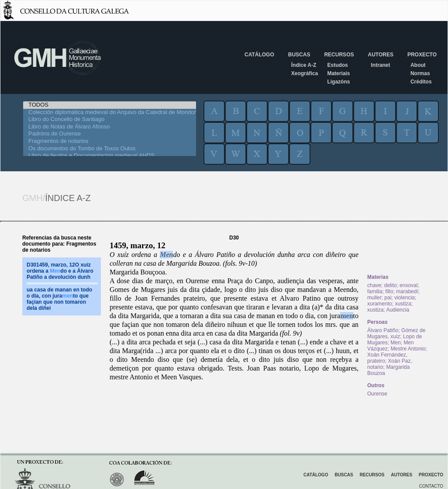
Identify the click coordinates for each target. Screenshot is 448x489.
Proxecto (422, 55)
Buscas (299, 55)
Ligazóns (338, 82)
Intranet (380, 65)
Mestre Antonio (408, 349)
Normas (420, 73)
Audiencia (398, 310)
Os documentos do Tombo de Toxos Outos (110, 149)
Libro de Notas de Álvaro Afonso (110, 127)
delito (391, 285)
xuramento (380, 304)
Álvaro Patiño (383, 330)
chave (374, 285)
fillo (389, 291)
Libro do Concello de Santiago (110, 120)
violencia (405, 298)
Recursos (339, 55)
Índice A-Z (304, 65)
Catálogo (259, 55)
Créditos (421, 82)
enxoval (408, 285)
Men (166, 255)
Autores (380, 55)
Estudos (337, 65)
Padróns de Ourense (110, 134)
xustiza (403, 304)
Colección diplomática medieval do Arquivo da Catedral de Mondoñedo (110, 113)
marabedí (407, 291)
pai (388, 298)
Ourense (377, 394)
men (346, 316)
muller (374, 298)
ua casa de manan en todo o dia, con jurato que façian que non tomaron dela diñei (59, 299)
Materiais (338, 73)
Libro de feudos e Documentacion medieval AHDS (110, 156)
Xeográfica (305, 73)
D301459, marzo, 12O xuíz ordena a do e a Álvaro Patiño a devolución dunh (60, 271)
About (418, 65)
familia (375, 291)
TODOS (110, 105)
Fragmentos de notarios (110, 141)
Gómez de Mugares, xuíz (396, 333)
